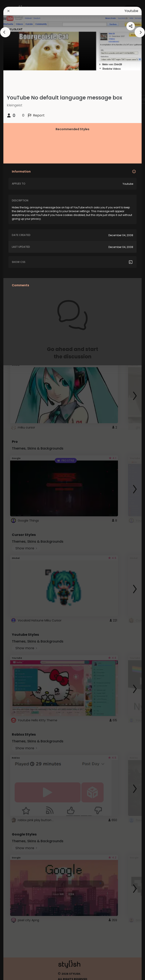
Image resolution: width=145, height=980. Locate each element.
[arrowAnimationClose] (5, 32)
